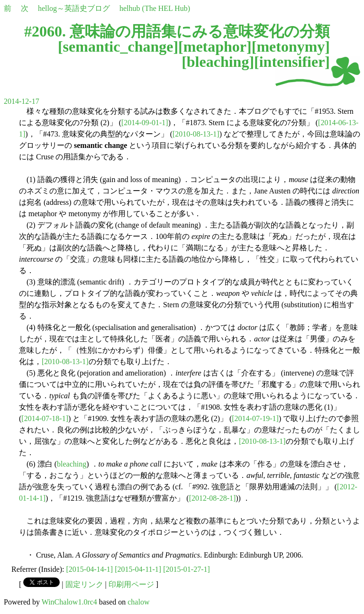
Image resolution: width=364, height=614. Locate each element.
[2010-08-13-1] (196, 134)
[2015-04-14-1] (90, 569)
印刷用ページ (131, 584)
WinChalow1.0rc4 (69, 602)
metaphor (215, 46)
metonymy (291, 46)
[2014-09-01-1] (145, 123)
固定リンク (84, 584)
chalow (138, 602)
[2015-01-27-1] (187, 569)
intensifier (292, 62)
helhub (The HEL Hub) (155, 8)
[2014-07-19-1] (255, 418)
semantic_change (118, 46)
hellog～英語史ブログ (74, 8)
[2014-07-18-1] (45, 418)
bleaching (218, 62)
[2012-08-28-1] (213, 498)
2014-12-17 (22, 101)
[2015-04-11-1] (138, 569)
